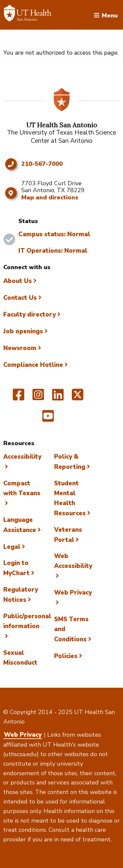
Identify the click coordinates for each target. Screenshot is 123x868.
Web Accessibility (73, 561)
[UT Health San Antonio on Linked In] (58, 397)
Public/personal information (27, 621)
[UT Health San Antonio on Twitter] (78, 397)
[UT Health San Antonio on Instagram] (38, 397)
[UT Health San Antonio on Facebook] (19, 397)
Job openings (23, 331)
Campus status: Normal (54, 234)
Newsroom (20, 348)
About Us (18, 281)
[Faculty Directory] (28, 15)
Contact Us (20, 298)
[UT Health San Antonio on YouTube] (48, 419)
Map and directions (50, 197)
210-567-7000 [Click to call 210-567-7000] (42, 164)
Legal (12, 547)
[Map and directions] (11, 193)
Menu (110, 15)
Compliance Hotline (33, 365)
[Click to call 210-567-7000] (11, 164)
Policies (66, 656)
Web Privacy (23, 735)
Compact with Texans (22, 488)
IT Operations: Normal (53, 251)
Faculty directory (30, 315)
